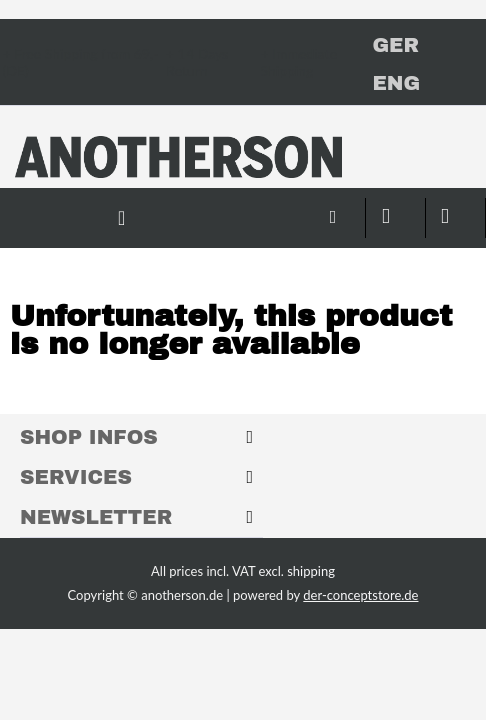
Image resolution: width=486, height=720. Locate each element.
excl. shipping (297, 571)
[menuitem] (276, 208)
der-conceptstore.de (360, 595)
